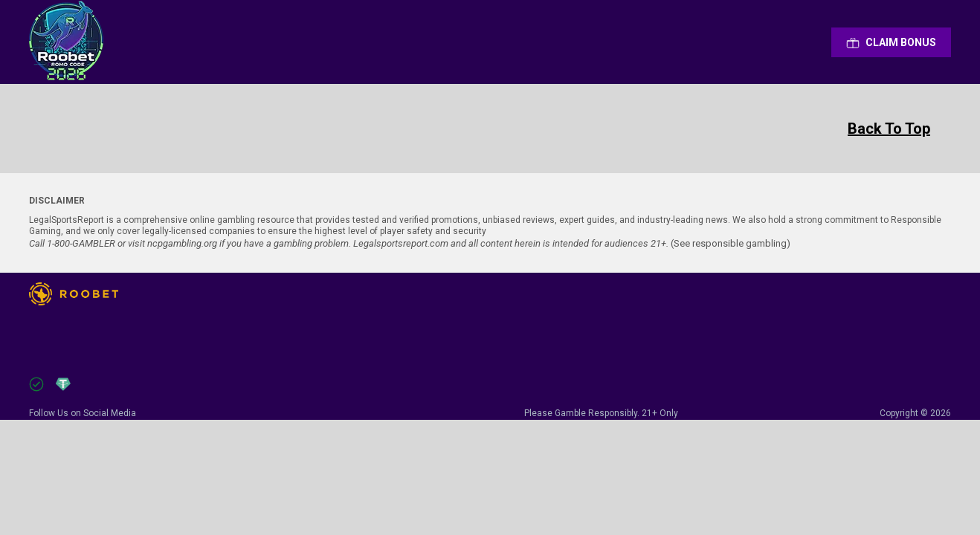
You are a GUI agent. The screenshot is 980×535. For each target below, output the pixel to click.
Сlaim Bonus (891, 42)
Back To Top (889, 129)
